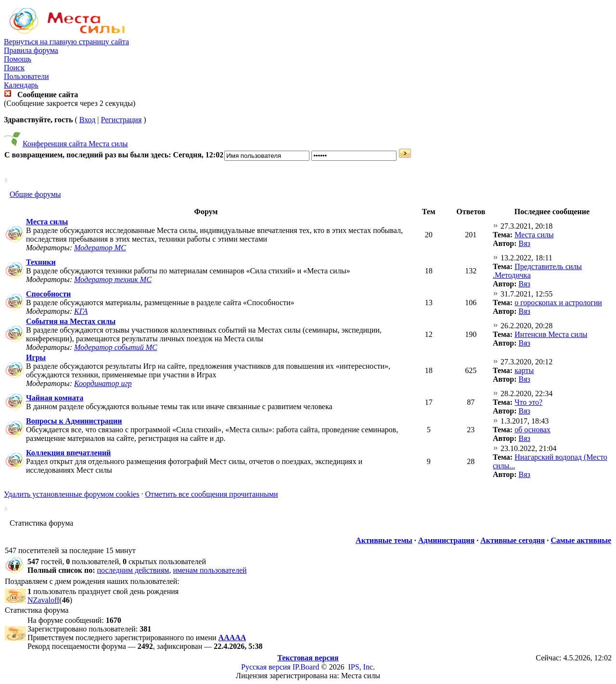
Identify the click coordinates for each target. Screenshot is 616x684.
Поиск (14, 68)
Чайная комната (55, 398)
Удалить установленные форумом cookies (71, 494)
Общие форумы (35, 194)
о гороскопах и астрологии (558, 303)
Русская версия (266, 667)
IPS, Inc (360, 667)
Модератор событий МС (116, 347)
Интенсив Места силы (551, 334)
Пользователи (26, 76)
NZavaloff (43, 600)
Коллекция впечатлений (68, 453)
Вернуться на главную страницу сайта (66, 42)
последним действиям (133, 570)
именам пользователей (210, 570)
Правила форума (31, 50)
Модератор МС (100, 248)
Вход (88, 120)
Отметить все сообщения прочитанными (211, 494)
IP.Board (306, 667)
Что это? (528, 402)
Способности (48, 294)
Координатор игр (103, 383)
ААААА (232, 638)
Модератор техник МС (113, 279)
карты (524, 370)
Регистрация (121, 120)
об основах (533, 430)
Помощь (18, 59)
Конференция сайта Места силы (75, 144)
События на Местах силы (71, 321)
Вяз (525, 243)
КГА (81, 311)
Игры (36, 357)
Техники (41, 262)
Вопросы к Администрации (74, 421)
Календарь (21, 85)
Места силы (47, 222)
